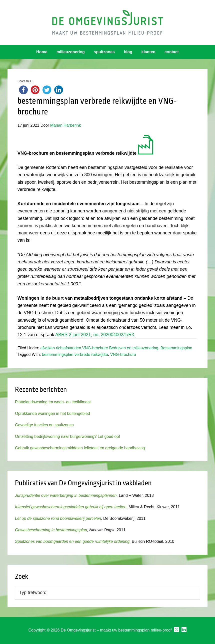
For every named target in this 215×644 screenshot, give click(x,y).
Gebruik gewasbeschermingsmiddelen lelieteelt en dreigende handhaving (80, 448)
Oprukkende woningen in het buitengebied (52, 413)
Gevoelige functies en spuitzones (44, 425)
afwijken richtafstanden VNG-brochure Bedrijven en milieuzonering (99, 348)
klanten (148, 52)
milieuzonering (71, 52)
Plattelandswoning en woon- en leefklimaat (53, 402)
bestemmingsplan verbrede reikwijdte (75, 354)
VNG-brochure (123, 354)
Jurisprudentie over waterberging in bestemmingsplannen (66, 495)
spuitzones (104, 52)
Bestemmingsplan (176, 348)
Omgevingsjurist (107, 22)
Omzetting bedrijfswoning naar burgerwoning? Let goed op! (67, 436)
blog (128, 52)
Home (42, 52)
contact (172, 52)
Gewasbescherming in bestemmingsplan (51, 530)
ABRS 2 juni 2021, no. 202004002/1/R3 (95, 335)
